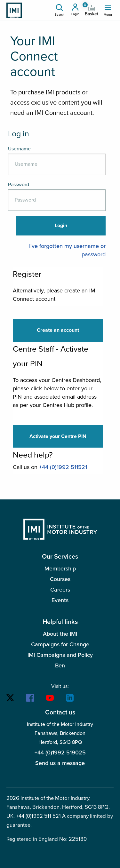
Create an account (58, 330)
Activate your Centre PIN (58, 436)
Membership (60, 569)
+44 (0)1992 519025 (60, 753)
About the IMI (60, 634)
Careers (60, 590)
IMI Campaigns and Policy (60, 655)
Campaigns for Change (60, 644)
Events (60, 600)
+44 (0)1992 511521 (63, 467)
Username (19, 149)
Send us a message (60, 763)
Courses (60, 579)
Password (19, 185)
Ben (60, 665)
